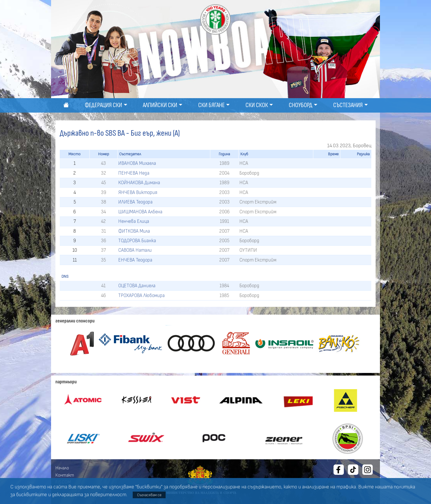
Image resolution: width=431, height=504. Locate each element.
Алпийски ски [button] (160, 105)
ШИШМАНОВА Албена (140, 212)
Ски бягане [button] (211, 105)
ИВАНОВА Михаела (137, 163)
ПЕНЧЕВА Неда (134, 173)
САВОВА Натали (135, 250)
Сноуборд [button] (301, 105)
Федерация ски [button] (103, 105)
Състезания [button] (348, 105)
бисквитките (32, 495)
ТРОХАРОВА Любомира (142, 295)
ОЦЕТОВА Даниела (137, 286)
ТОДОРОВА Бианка (137, 241)
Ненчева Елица (134, 221)
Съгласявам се (149, 495)
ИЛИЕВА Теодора (135, 202)
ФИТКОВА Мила (134, 231)
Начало (62, 468)
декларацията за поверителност (89, 495)
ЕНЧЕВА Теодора (135, 260)
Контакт (65, 475)
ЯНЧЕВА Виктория (138, 192)
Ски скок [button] (257, 105)
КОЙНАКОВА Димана (139, 183)
